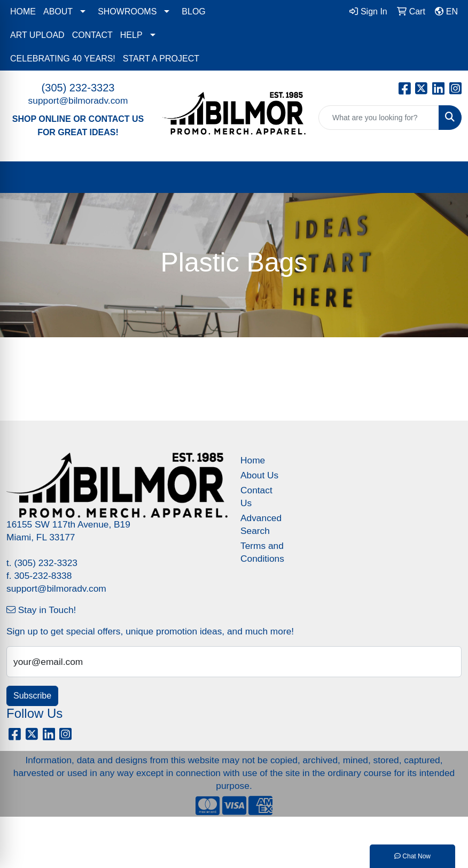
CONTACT (92, 35)
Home (253, 460)
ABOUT (58, 11)
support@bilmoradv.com (78, 100)
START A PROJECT (161, 59)
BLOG (193, 11)
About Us (259, 475)
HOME (23, 11)
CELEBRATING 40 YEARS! (63, 59)
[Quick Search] (379, 118)
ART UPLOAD (37, 35)
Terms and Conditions (262, 552)
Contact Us (256, 497)
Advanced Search (261, 524)
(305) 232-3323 (78, 88)
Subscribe (32, 696)
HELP (131, 35)
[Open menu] (447, 177)
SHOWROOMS (127, 11)
